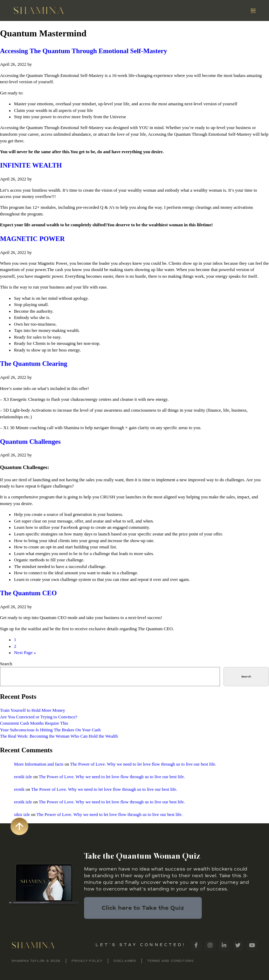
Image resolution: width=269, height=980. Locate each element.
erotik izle (23, 777)
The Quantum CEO (28, 593)
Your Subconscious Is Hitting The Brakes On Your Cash (50, 730)
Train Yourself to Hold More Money (33, 710)
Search (6, 664)
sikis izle (22, 815)
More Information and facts (39, 764)
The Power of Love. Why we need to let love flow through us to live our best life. (143, 764)
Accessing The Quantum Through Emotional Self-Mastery (84, 51)
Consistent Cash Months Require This (34, 723)
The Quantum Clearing (34, 364)
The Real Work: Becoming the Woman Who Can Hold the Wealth (59, 736)
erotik (19, 789)
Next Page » (25, 653)
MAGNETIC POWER (32, 239)
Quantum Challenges (30, 442)
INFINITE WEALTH (31, 165)
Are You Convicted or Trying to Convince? (39, 717)
